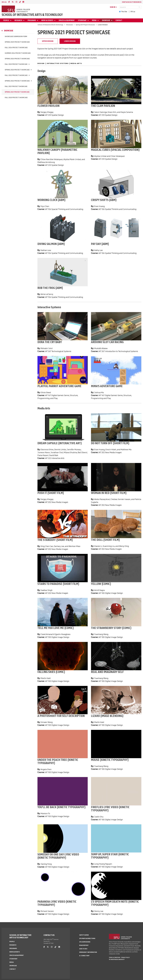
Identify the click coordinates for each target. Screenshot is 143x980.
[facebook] (9, 2)
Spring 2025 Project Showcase (17, 42)
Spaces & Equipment (67, 20)
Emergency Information (88, 952)
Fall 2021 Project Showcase (16, 86)
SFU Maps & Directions (87, 938)
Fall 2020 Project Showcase (16, 98)
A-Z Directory (84, 956)
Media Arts (76, 63)
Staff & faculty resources (132, 2)
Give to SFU (83, 949)
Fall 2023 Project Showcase (16, 64)
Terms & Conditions (115, 957)
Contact (119, 20)
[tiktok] (20, 2)
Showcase (106, 20)
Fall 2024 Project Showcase (16, 48)
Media (94, 20)
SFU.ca (133, 12)
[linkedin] (23, 2)
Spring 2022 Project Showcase (17, 81)
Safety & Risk (84, 935)
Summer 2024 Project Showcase (18, 53)
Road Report (84, 945)
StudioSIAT (82, 20)
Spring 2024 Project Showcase (17, 59)
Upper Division (48, 41)
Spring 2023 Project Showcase (17, 70)
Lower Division (70, 41)
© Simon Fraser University (117, 959)
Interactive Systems (58, 63)
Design (41, 63)
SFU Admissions (85, 942)
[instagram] (16, 2)
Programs (32, 20)
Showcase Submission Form (16, 36)
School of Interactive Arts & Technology (32, 15)
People (6, 20)
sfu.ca (4, 2)
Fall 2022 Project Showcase (16, 75)
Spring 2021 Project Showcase (85, 25)
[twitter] (13, 2)
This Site (124, 12)
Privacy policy (125, 957)
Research (19, 20)
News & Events (47, 20)
